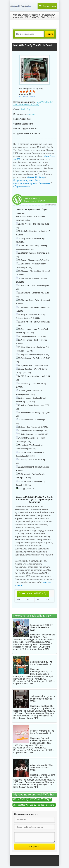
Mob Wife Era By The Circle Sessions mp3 (32, 800)
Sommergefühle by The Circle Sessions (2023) (41, 663)
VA (40, 647)
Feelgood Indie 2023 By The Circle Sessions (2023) (41, 627)
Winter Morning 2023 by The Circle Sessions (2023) (41, 768)
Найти (50, 34)
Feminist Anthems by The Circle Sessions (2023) (42, 732)
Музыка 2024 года (36, 177)
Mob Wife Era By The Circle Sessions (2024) (33, 103)
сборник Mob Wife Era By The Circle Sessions (34, 805)
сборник (31, 114)
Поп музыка (45, 183)
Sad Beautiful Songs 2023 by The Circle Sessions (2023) (42, 699)
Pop (28, 109)
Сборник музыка (22, 186)
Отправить (34, 846)
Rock (23, 109)
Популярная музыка (23, 180)
